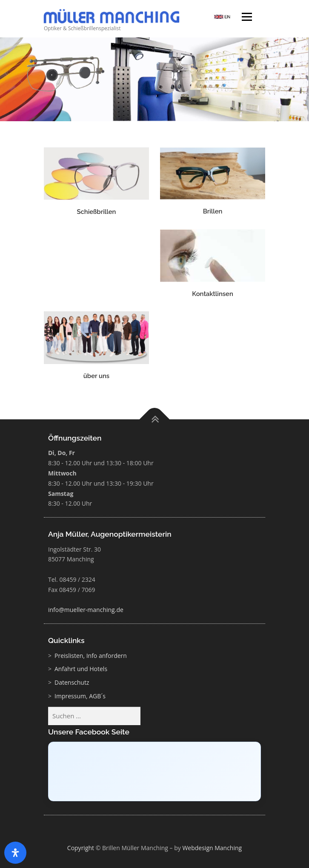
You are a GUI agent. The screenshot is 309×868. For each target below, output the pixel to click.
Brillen (213, 211)
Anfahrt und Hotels (81, 669)
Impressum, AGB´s (80, 696)
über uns (96, 376)
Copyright (81, 848)
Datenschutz (72, 682)
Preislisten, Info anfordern (91, 656)
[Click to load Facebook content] (154, 771)
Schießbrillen (96, 212)
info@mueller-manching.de (86, 610)
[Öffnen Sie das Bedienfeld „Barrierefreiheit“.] (15, 853)
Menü (246, 18)
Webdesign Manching (212, 848)
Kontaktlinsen (212, 294)
